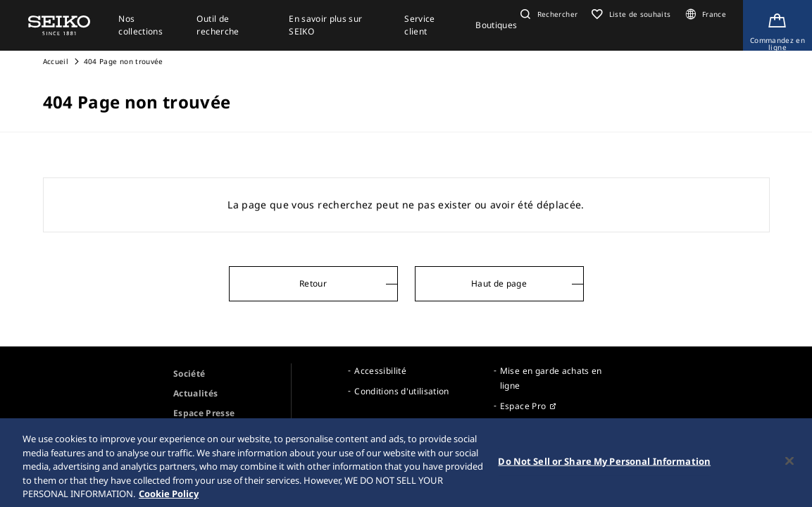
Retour (313, 283)
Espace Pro (523, 406)
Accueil (56, 61)
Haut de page (499, 283)
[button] (547, 14)
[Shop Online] (777, 25)
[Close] (789, 466)
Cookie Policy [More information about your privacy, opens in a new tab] (169, 499)
